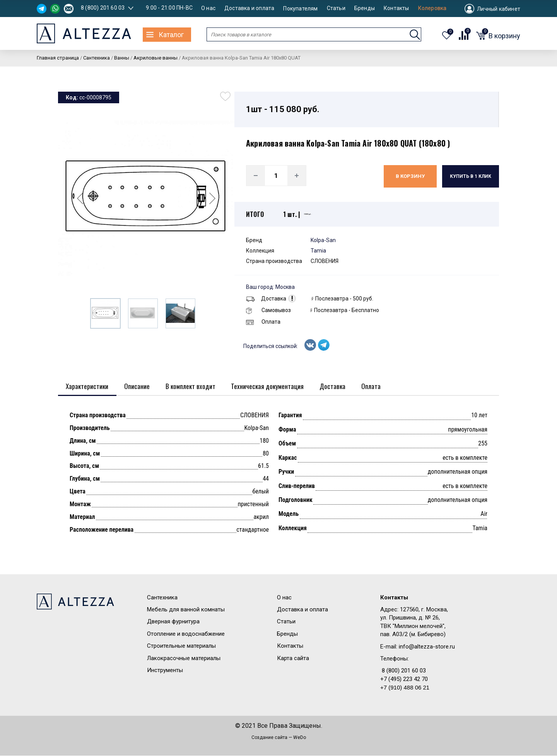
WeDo (300, 738)
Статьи (336, 8)
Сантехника (162, 598)
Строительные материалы (181, 647)
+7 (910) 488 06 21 (405, 688)
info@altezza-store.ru (427, 647)
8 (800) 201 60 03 (103, 8)
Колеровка (432, 8)
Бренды (365, 8)
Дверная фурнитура (173, 622)
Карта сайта (293, 659)
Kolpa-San (323, 240)
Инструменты (165, 671)
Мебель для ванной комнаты (186, 610)
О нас (208, 8)
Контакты (396, 8)
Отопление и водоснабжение (186, 634)
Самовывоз (268, 310)
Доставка (266, 299)
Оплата (263, 322)
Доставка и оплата (249, 8)
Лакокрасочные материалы (184, 659)
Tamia (318, 251)
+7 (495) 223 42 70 (404, 679)
